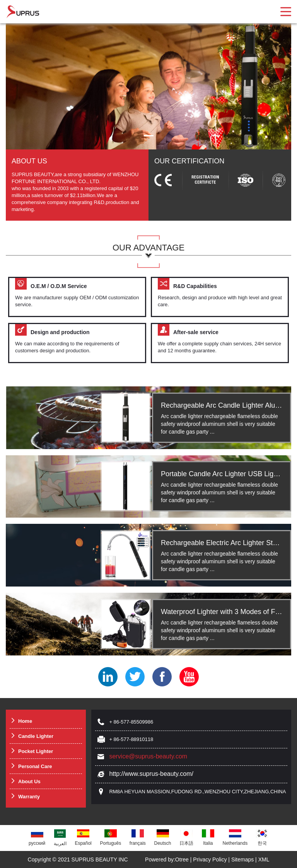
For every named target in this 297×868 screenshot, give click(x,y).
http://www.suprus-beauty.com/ (151, 774)
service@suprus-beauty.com (148, 756)
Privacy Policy (210, 859)
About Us (25, 781)
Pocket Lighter (31, 751)
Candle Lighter (32, 736)
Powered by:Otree (167, 859)
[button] (149, 136)
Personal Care (31, 766)
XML (264, 859)
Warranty (25, 796)
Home (21, 721)
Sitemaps (242, 859)
